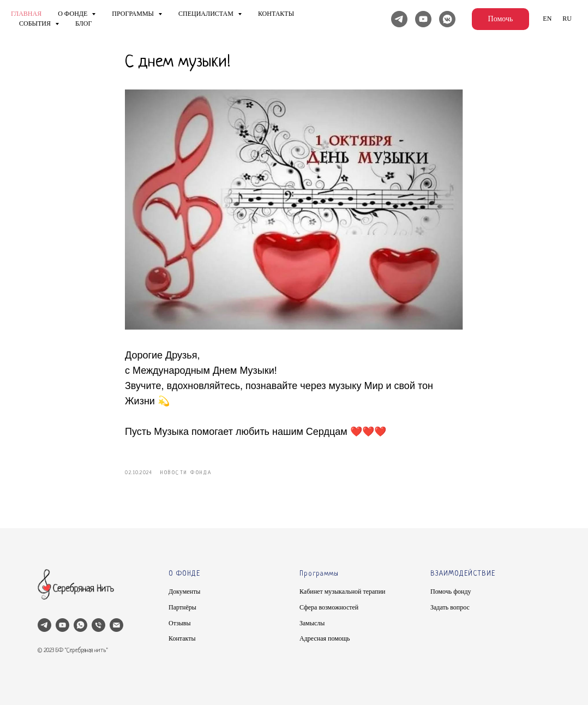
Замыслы (312, 623)
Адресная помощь (325, 638)
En (547, 19)
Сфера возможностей (329, 607)
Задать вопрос (450, 607)
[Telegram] (399, 19)
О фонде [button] (73, 14)
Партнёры (182, 607)
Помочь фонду (451, 592)
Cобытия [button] (36, 23)
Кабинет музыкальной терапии (342, 592)
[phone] (98, 625)
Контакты (276, 14)
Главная (26, 14)
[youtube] (62, 625)
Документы (184, 592)
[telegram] (44, 625)
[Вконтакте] (447, 19)
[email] (116, 625)
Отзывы (180, 623)
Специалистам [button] (207, 14)
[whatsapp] (80, 625)
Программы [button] (134, 14)
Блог (83, 23)
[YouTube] (423, 19)
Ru (567, 19)
